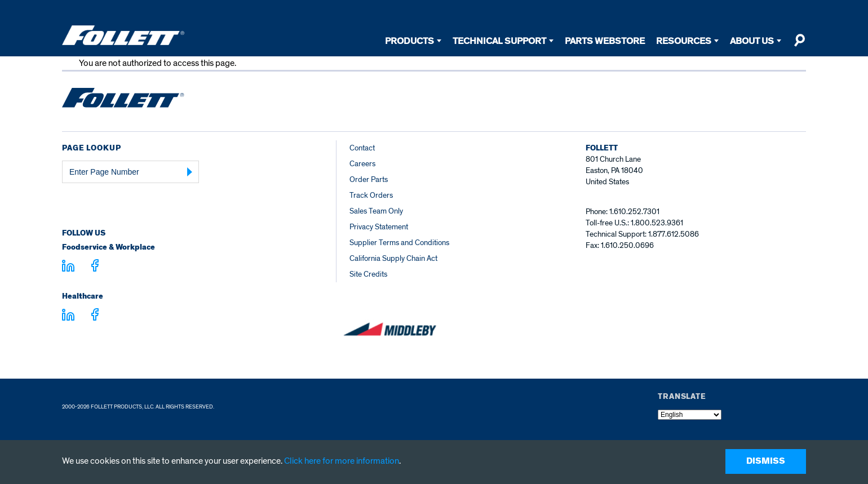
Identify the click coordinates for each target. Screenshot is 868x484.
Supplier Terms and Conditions (399, 243)
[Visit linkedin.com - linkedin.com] (68, 317)
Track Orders (371, 195)
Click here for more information (342, 461)
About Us (752, 41)
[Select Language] (690, 415)
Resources (684, 41)
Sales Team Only (376, 211)
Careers (362, 164)
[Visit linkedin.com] (68, 268)
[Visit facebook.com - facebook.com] (95, 267)
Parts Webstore (605, 41)
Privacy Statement (379, 227)
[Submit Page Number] (190, 172)
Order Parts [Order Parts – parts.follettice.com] (369, 179)
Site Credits (368, 274)
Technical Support (499, 41)
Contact (362, 148)
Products (409, 41)
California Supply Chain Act (393, 258)
